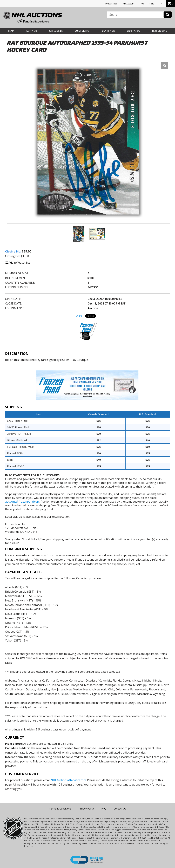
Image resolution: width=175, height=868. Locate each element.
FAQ (142, 4)
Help (152, 4)
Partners (32, 31)
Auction (93, 308)
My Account (129, 4)
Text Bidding (159, 31)
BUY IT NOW (109, 31)
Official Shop (111, 4)
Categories (56, 31)
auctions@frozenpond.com (22, 502)
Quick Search (82, 31)
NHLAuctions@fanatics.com (68, 780)
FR (161, 4)
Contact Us (120, 809)
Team (11, 31)
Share (79, 316)
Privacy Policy (86, 809)
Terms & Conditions (60, 809)
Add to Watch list (18, 263)
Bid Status (134, 31)
